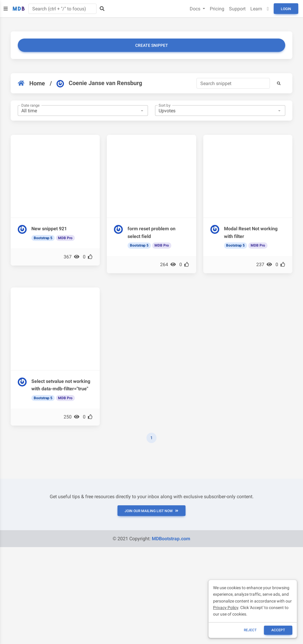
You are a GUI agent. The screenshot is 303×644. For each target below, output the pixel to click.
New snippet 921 (49, 229)
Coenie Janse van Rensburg (99, 83)
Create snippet (152, 45)
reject (250, 630)
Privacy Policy (226, 608)
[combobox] (83, 111)
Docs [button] (196, 9)
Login (286, 9)
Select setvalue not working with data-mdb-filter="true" (61, 385)
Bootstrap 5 (43, 238)
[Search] (233, 83)
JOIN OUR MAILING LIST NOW (151, 511)
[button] (279, 83)
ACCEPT (278, 630)
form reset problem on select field (151, 232)
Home (31, 83)
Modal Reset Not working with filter (251, 232)
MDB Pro (65, 238)
